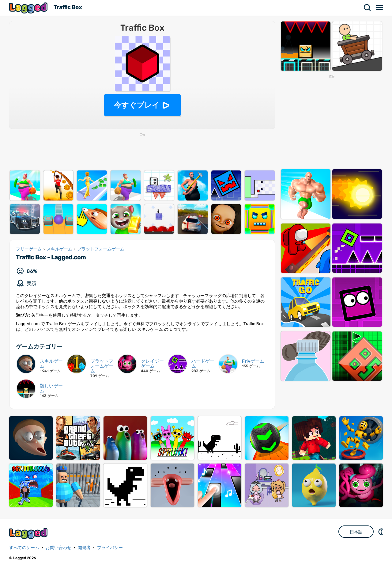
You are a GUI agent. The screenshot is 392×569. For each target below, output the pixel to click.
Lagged (29, 8)
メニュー (380, 8)
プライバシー (110, 548)
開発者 (84, 548)
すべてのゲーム (24, 548)
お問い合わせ (58, 548)
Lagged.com (29, 533)
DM (381, 532)
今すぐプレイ (137, 105)
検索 (367, 8)
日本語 (356, 532)
